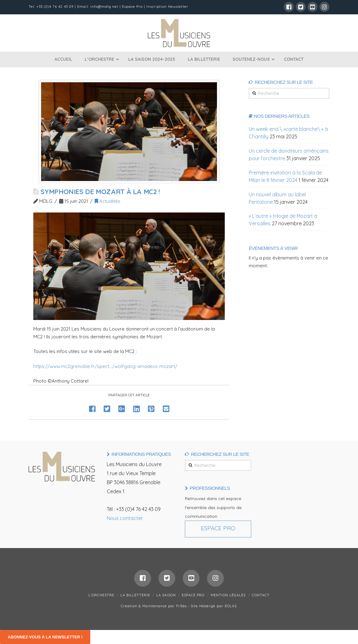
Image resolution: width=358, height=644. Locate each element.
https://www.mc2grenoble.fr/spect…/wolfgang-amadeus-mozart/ (105, 366)
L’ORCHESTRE (101, 595)
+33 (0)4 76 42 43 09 (55, 7)
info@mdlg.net (104, 7)
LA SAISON (166, 595)
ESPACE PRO (193, 595)
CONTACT (261, 595)
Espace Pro (132, 7)
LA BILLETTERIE (135, 595)
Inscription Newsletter (167, 7)
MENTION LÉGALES (228, 595)
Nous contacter (125, 518)
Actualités (108, 201)
